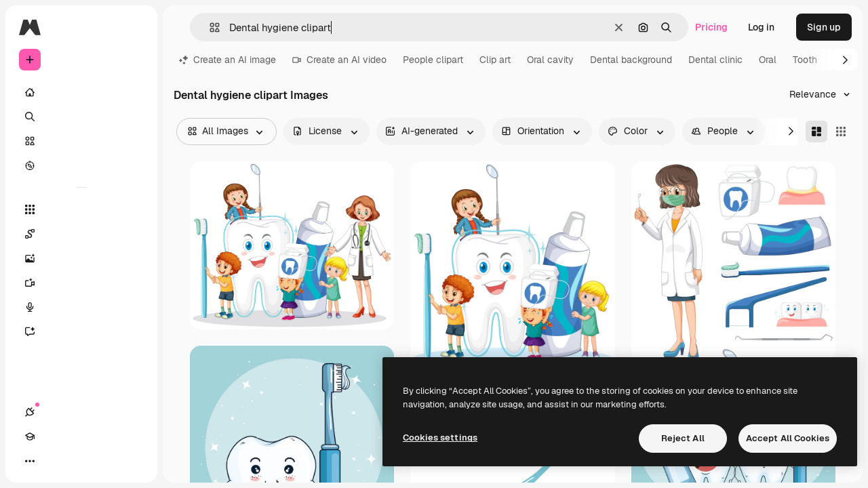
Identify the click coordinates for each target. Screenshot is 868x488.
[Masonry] (816, 131)
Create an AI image (228, 60)
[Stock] (81, 141)
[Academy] (54, 461)
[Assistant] (81, 331)
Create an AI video (339, 60)
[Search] (81, 117)
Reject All (683, 438)
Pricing (711, 27)
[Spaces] (81, 234)
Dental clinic (715, 60)
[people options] (724, 131)
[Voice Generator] (81, 307)
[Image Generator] (81, 258)
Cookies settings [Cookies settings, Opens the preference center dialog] (440, 438)
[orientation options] (542, 131)
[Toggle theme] (79, 461)
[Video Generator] (81, 283)
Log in (761, 27)
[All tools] (81, 209)
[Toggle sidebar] (133, 27)
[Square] (841, 131)
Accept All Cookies (788, 438)
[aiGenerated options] (431, 131)
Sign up (824, 27)
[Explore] (81, 165)
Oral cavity (550, 60)
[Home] (81, 92)
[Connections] (30, 461)
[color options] (637, 131)
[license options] (327, 131)
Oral (768, 60)
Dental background (631, 60)
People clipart (433, 60)
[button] (209, 27)
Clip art (495, 60)
